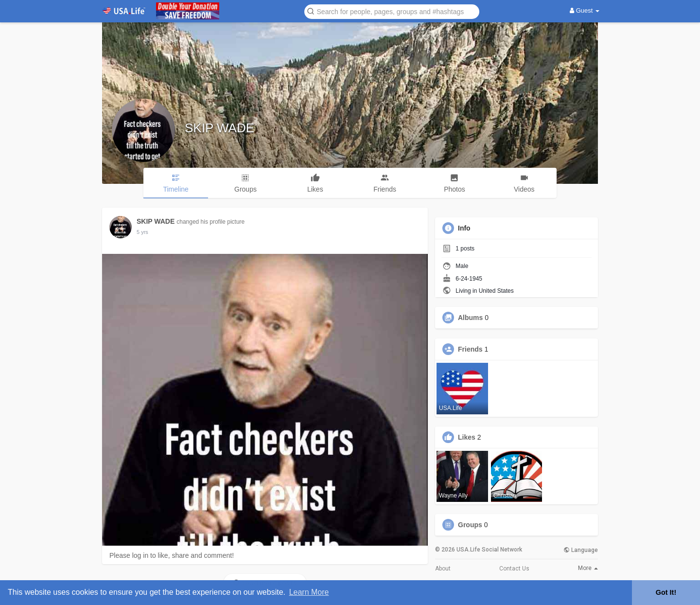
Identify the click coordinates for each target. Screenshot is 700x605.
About (443, 569)
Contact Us (514, 569)
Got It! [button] (666, 592)
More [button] (588, 568)
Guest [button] (585, 10)
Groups (470, 525)
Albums (470, 318)
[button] (392, 11)
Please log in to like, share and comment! (172, 555)
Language (581, 550)
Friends (470, 349)
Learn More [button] (309, 592)
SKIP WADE (219, 128)
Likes (467, 437)
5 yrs (142, 232)
